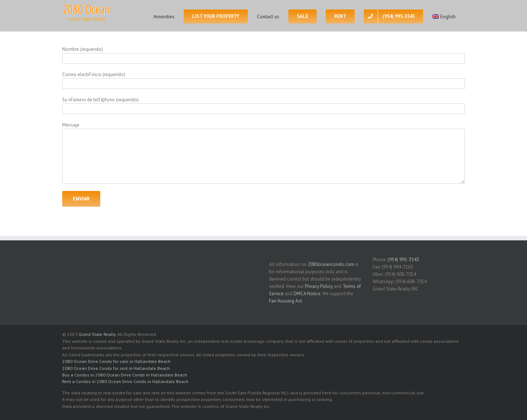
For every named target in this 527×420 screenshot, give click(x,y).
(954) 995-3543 (403, 260)
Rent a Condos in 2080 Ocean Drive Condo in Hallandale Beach (125, 381)
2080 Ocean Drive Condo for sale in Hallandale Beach (116, 361)
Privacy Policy (319, 286)
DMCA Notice (307, 294)
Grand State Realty (97, 334)
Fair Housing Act (285, 301)
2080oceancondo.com (331, 264)
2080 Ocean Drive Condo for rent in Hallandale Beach (116, 368)
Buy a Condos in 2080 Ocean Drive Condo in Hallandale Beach (125, 375)
